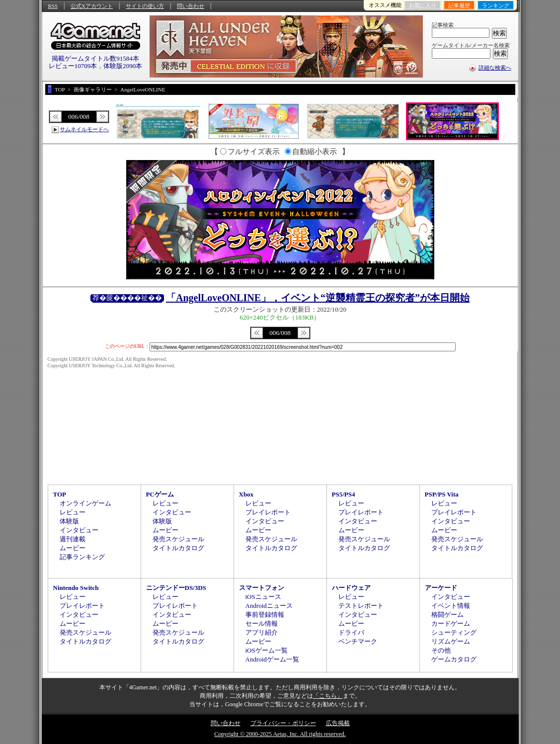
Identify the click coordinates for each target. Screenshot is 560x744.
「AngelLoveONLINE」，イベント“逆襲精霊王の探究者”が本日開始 (318, 298)
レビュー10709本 (73, 66)
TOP (60, 494)
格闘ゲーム (447, 615)
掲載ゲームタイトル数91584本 (95, 58)
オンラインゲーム (85, 503)
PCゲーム (160, 494)
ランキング (496, 5)
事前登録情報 (265, 615)
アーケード (441, 588)
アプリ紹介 (262, 632)
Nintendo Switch (76, 588)
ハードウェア (351, 588)
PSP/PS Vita (442, 494)
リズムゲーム (451, 641)
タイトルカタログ (178, 548)
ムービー (73, 548)
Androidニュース (269, 606)
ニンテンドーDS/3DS (176, 588)
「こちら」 (328, 696)
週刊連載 (73, 539)
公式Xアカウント (92, 6)
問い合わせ (191, 6)
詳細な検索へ (495, 68)
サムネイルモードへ (84, 129)
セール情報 (262, 623)
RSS (53, 6)
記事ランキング (82, 557)
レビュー (73, 512)
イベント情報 (451, 606)
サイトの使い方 (145, 6)
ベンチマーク (358, 641)
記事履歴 (459, 5)
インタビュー (79, 530)
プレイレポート (268, 512)
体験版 (69, 521)
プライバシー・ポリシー (283, 723)
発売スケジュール (178, 539)
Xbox (246, 494)
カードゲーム (451, 623)
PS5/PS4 (344, 494)
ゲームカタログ (454, 659)
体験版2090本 (123, 66)
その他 (441, 650)
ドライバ (351, 632)
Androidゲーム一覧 (272, 659)
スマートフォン (262, 588)
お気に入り (423, 5)
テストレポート (361, 606)
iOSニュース (263, 597)
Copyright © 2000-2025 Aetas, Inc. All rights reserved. (280, 734)
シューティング (454, 632)
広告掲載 (338, 723)
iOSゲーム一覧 (267, 650)
